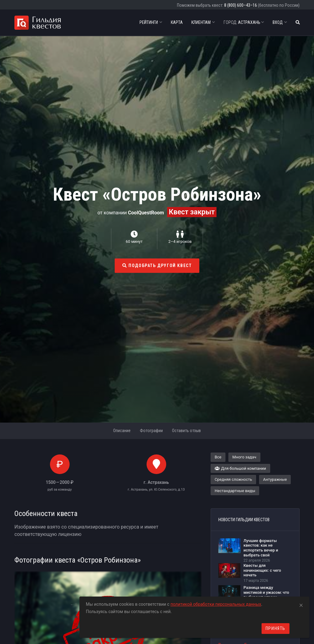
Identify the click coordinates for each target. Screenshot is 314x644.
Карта (177, 22)
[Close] (301, 604)
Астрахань (244, 22)
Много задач (244, 457)
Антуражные (275, 479)
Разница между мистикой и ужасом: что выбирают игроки (266, 592)
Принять (276, 628)
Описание (122, 431)
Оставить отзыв (186, 431)
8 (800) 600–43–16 (241, 5)
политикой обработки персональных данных (216, 604)
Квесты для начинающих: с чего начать (262, 570)
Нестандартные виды (235, 491)
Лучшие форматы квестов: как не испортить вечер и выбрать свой (261, 548)
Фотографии (151, 431)
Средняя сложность (233, 479)
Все (218, 457)
